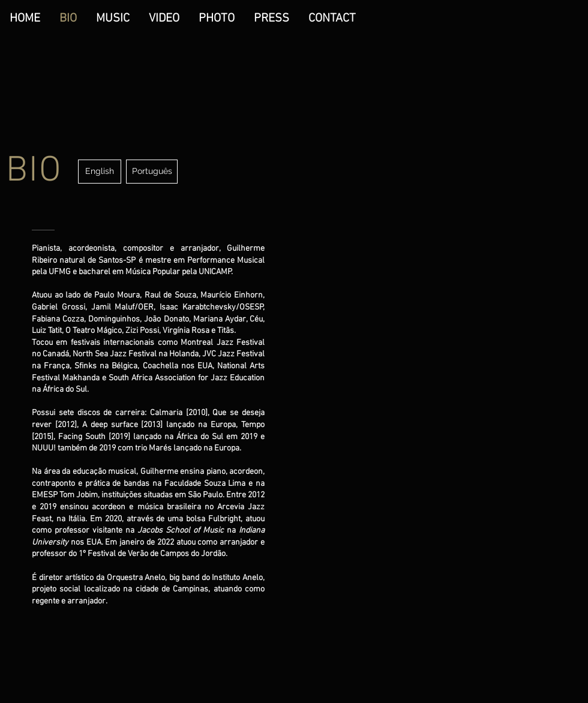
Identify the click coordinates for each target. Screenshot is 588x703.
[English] (100, 172)
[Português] (152, 172)
